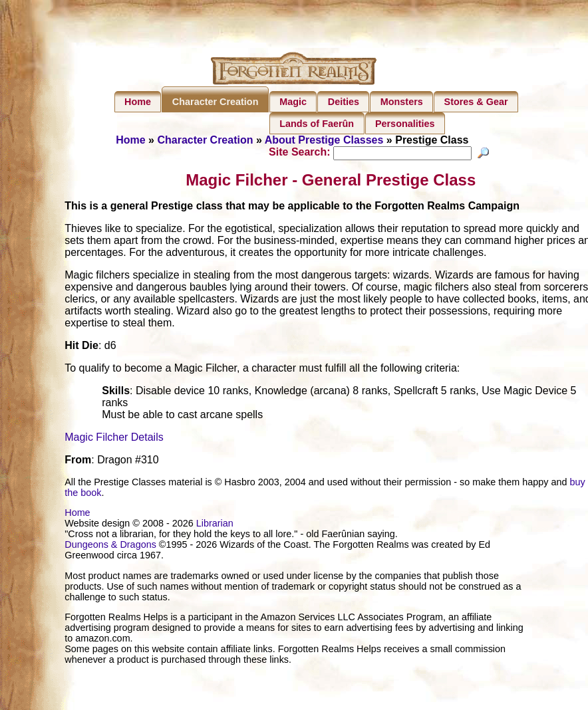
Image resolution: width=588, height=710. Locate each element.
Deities (344, 102)
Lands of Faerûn (317, 124)
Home (138, 102)
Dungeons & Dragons (110, 546)
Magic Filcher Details (114, 439)
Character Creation (216, 102)
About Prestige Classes (324, 140)
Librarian (215, 525)
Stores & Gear (476, 102)
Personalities (405, 124)
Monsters (402, 102)
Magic (293, 102)
